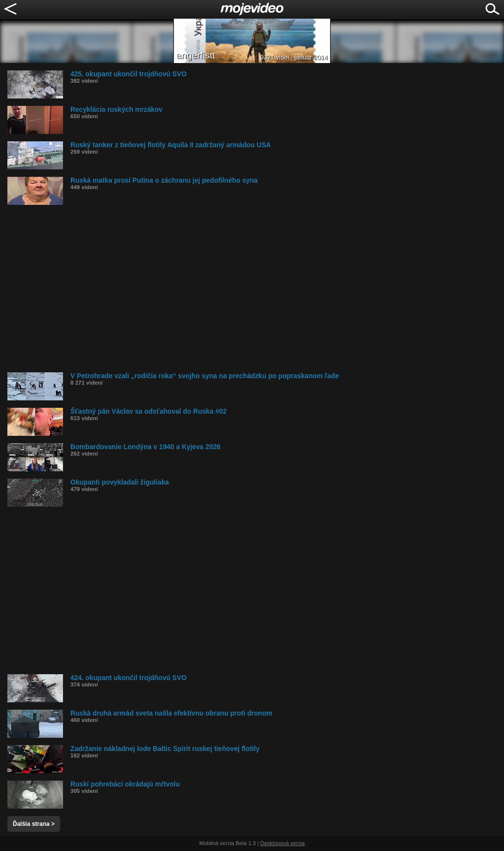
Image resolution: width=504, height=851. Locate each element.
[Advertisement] (256, 289)
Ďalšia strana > (34, 824)
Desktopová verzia (283, 843)
